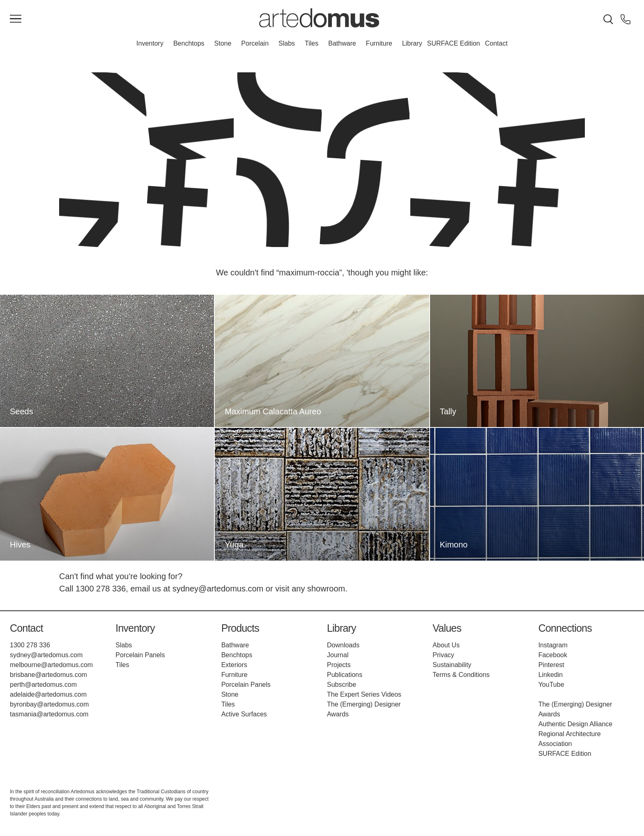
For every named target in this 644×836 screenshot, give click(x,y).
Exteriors (234, 665)
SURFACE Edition (454, 43)
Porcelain (255, 43)
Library (412, 43)
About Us (446, 645)
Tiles (312, 43)
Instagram (553, 645)
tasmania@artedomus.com (49, 714)
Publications (345, 675)
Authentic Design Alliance (576, 724)
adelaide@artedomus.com (48, 694)
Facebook (553, 655)
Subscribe (342, 685)
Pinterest (551, 665)
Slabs (287, 43)
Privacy (443, 655)
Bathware (342, 43)
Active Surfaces (244, 714)
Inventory (150, 43)
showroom (326, 589)
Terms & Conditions (461, 675)
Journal (338, 655)
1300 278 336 (101, 589)
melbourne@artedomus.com (51, 665)
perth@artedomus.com (43, 685)
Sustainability (452, 665)
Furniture (379, 43)
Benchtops (189, 43)
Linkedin (551, 675)
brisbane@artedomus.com (48, 675)
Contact (496, 43)
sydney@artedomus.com (218, 589)
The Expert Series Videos (364, 694)
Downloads (343, 645)
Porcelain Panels (140, 655)
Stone (223, 43)
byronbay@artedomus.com (49, 704)
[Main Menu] (16, 19)
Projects (339, 665)
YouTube (551, 685)
